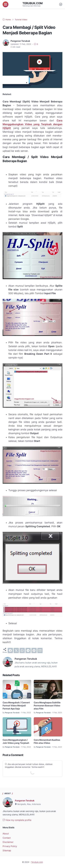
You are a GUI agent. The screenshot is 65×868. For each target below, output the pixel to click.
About (6, 834)
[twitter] (16, 650)
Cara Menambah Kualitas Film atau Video (47, 741)
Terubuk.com (32, 3)
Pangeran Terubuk (25, 801)
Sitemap (7, 851)
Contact (7, 838)
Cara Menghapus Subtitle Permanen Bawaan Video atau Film (47, 706)
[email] (40, 650)
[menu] (6, 4)
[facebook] (10, 650)
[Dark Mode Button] (61, 4)
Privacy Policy (10, 846)
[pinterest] (34, 650)
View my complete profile (17, 820)
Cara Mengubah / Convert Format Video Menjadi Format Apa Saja (16, 706)
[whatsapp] (22, 650)
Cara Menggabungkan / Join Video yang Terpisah (16, 741)
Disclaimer (8, 842)
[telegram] (28, 650)
